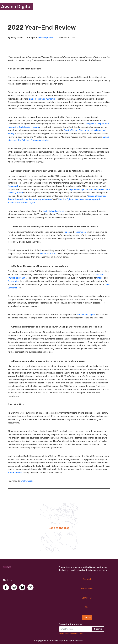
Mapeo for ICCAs (48, 254)
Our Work (87, 579)
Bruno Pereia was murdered (42, 99)
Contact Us (87, 598)
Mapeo (67, 232)
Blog (87, 607)
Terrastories (80, 232)
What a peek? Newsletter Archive (72, 634)
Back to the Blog (59, 528)
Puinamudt (13, 186)
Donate (87, 617)
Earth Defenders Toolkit (54, 211)
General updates (46, 38)
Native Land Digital (86, 315)
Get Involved (87, 589)
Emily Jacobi (27, 481)
